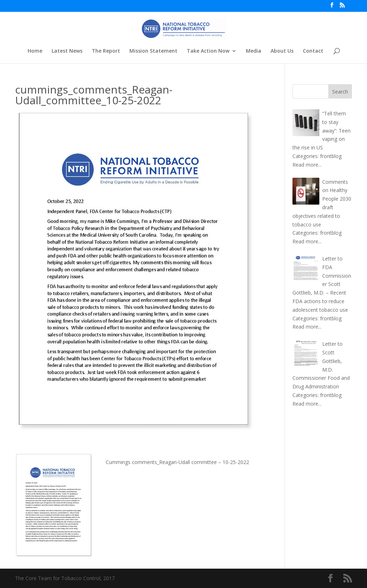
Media (254, 51)
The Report (106, 51)
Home (35, 51)
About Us (282, 51)
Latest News (67, 51)
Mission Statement (153, 51)
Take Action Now (208, 51)
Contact (313, 51)
